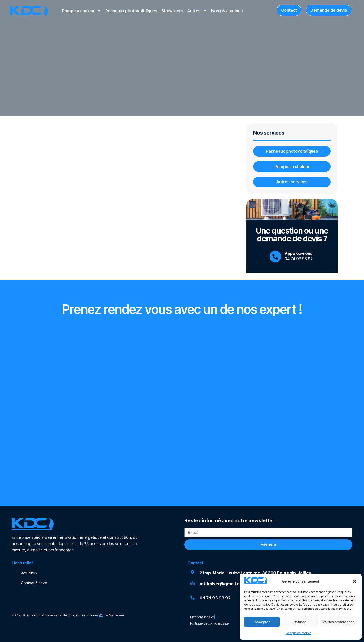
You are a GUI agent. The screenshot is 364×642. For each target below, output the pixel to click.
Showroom (172, 11)
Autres (197, 11)
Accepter (262, 622)
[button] (355, 581)
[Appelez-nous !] (275, 257)
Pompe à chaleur (82, 11)
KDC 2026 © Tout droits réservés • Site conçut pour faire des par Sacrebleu (68, 615)
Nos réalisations (227, 11)
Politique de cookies (298, 633)
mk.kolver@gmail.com (223, 584)
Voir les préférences (338, 622)
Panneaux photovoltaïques (131, 11)
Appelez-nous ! (300, 253)
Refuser (300, 622)
